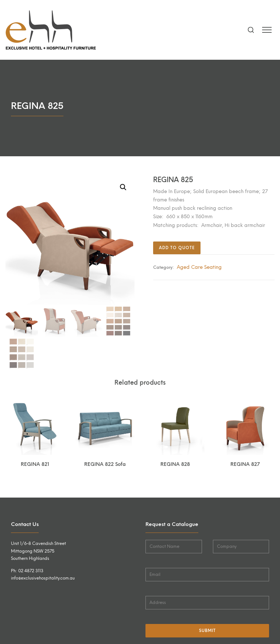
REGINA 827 (245, 464)
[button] (123, 187)
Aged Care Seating (199, 267)
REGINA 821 (35, 464)
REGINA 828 (175, 464)
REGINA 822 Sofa (105, 464)
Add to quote (177, 248)
